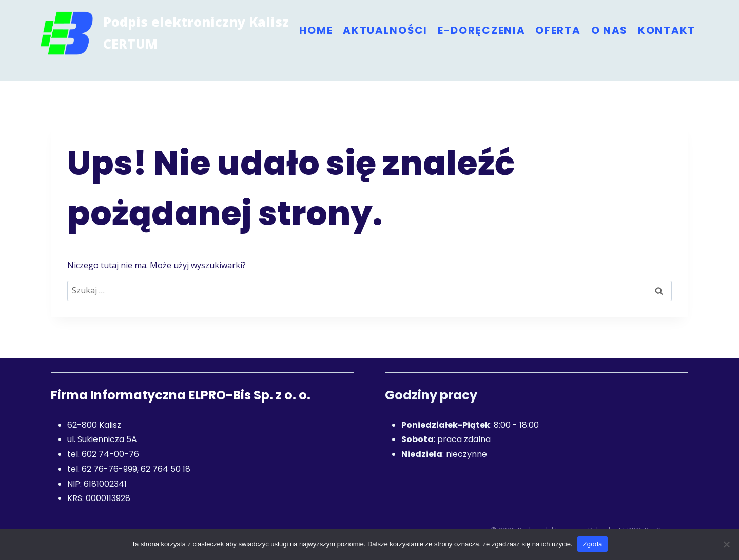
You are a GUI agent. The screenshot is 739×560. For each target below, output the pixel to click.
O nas (610, 30)
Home (316, 30)
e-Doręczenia (481, 30)
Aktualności (385, 30)
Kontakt (667, 30)
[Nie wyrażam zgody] (726, 544)
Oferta (558, 30)
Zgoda (592, 544)
